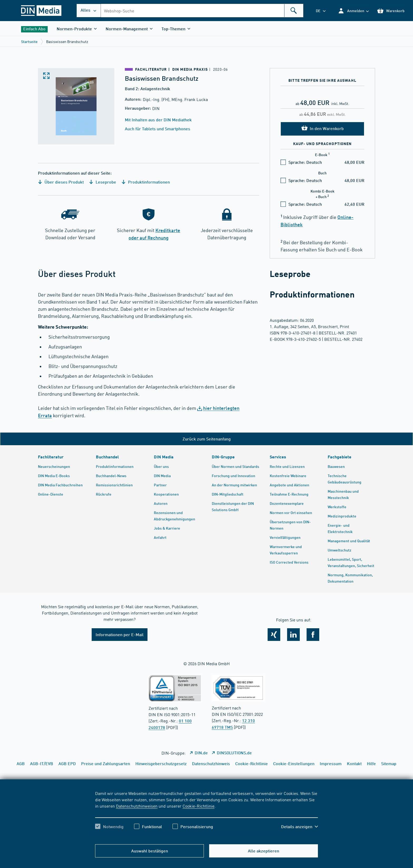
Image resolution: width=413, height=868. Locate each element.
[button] (353, 11)
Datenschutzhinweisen (137, 806)
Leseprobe (103, 182)
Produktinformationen (146, 182)
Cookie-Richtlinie (198, 806)
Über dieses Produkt (61, 182)
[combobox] (202, 11)
